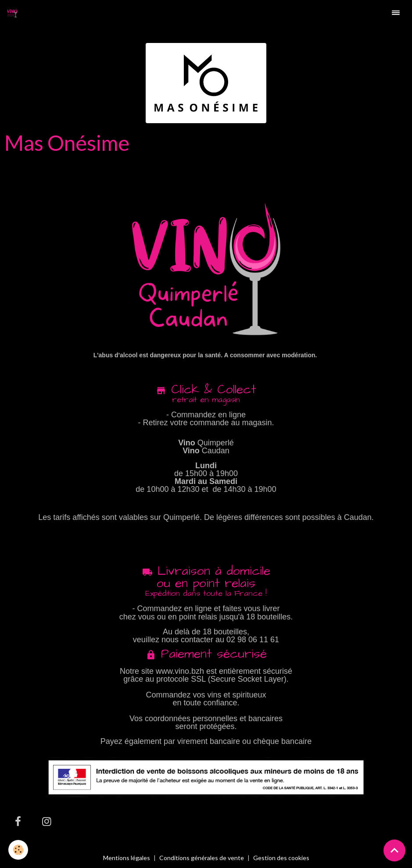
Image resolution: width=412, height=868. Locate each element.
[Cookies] (19, 850)
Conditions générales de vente (202, 858)
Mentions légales (127, 858)
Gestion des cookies (281, 858)
